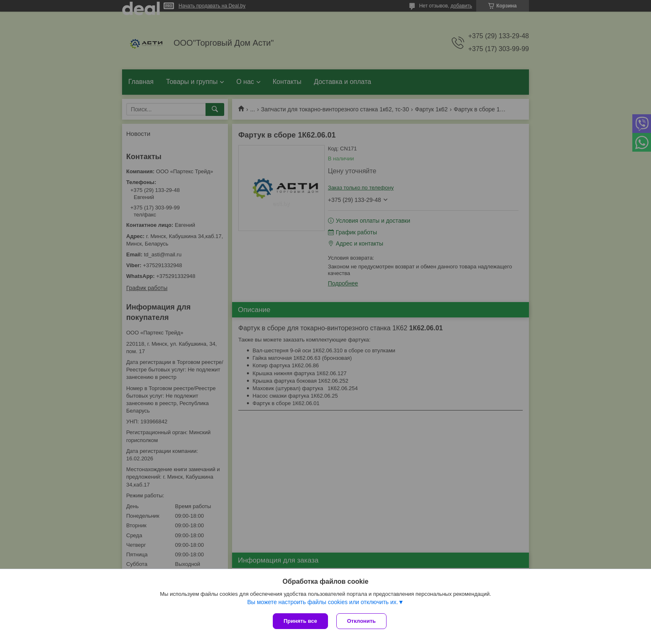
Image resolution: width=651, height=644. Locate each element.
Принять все (300, 621)
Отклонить (361, 621)
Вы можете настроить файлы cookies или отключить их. (322, 602)
